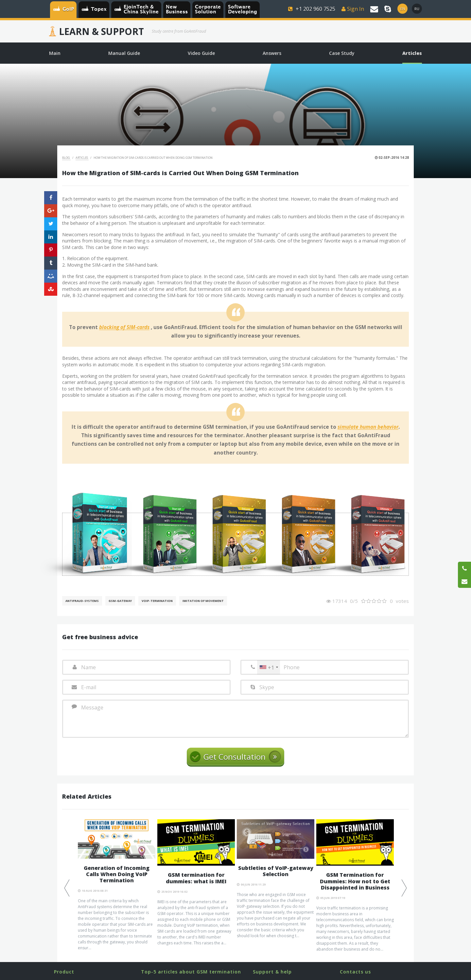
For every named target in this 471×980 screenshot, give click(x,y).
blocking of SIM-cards (124, 327)
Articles (82, 158)
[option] (117, 885)
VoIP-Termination (157, 601)
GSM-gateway (120, 601)
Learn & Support (101, 31)
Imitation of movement (203, 601)
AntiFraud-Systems (82, 601)
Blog (66, 158)
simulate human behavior (368, 427)
